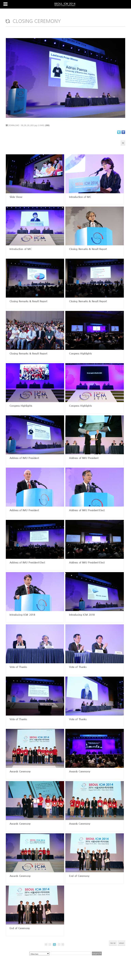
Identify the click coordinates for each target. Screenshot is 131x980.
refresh (121, 943)
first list (113, 943)
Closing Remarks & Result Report (87, 249)
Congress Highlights (80, 353)
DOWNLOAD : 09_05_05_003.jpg (23, 125)
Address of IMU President (24, 458)
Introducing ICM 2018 (22, 615)
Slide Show (15, 197)
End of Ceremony (79, 876)
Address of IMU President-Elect (86, 510)
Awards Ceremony (20, 771)
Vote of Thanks (18, 667)
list (123, 143)
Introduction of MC (80, 197)
